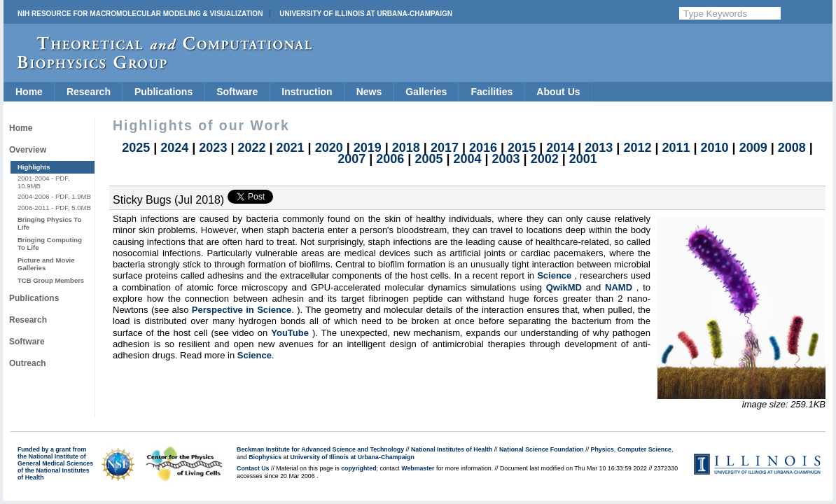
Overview (28, 150)
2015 (522, 148)
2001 (583, 159)
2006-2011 (34, 208)
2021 (291, 148)
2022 (251, 148)
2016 (483, 148)
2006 (390, 159)
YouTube (290, 333)
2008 (792, 148)
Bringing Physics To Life (49, 223)
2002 (545, 159)
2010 (715, 148)
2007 (351, 159)
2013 (599, 148)
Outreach (28, 363)
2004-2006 (34, 196)
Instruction (307, 92)
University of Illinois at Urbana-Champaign (366, 14)
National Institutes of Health (452, 449)
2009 (753, 148)
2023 (213, 148)
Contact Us (253, 468)
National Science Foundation (542, 449)
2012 (637, 148)
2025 (136, 148)
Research (89, 92)
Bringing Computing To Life (50, 243)
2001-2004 (34, 178)
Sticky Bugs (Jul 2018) (168, 200)
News (369, 92)
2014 (560, 148)
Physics (602, 449)
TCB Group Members (51, 280)
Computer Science (645, 449)
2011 (676, 148)
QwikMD (564, 287)
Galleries (426, 92)
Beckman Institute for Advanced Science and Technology (320, 449)
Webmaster (418, 468)
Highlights (34, 167)
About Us (558, 92)
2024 (174, 148)
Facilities (492, 92)
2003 (506, 159)
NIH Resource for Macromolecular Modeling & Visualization (140, 14)
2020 (329, 148)
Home (29, 92)
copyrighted (358, 468)
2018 (406, 148)
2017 (445, 148)
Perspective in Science (242, 310)
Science (554, 275)
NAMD (619, 287)
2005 (429, 159)
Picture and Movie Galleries (46, 264)
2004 (467, 159)
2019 (368, 148)
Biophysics (265, 457)
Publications (163, 92)
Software (237, 92)
